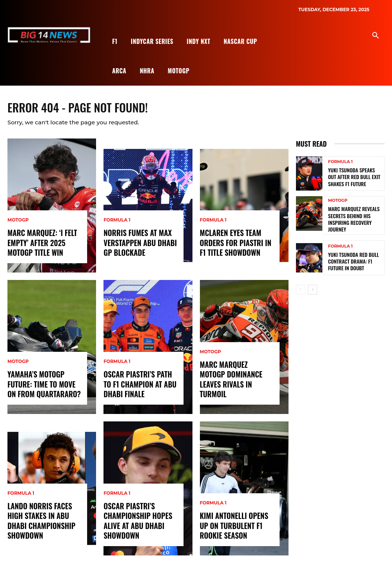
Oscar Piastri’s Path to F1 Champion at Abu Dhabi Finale (138, 388)
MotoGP (18, 226)
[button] (376, 36)
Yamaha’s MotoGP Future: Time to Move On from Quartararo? (43, 388)
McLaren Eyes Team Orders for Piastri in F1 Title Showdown (236, 247)
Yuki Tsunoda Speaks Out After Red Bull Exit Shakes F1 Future (354, 179)
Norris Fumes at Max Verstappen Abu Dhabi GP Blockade (136, 247)
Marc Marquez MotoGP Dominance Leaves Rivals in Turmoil (237, 388)
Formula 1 (21, 500)
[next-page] (313, 288)
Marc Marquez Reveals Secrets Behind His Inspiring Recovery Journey (355, 220)
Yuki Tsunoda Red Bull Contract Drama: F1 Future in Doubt (354, 260)
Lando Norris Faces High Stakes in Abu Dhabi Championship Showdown (44, 525)
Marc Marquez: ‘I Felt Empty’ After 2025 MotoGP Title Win (39, 247)
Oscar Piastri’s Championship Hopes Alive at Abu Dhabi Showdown (134, 525)
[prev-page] (301, 288)
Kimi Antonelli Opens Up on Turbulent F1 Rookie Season (235, 530)
